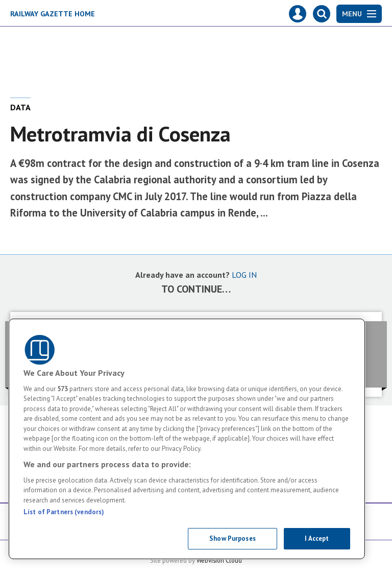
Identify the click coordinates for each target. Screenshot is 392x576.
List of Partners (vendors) (64, 512)
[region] (187, 439)
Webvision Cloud (219, 560)
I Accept (317, 538)
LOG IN (244, 275)
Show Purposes (232, 538)
